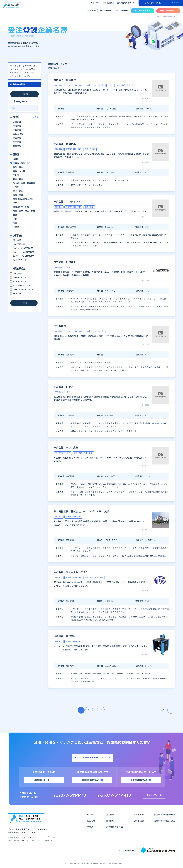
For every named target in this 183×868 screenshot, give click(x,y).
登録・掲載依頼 (167, 11)
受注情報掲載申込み (139, 781)
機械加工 (16, 159)
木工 (14, 223)
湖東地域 (16, 138)
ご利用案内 (91, 11)
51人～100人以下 (20, 286)
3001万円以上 (18, 260)
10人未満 (16, 274)
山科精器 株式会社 (69, 636)
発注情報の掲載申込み (165, 822)
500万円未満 (18, 244)
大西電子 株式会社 (69, 80)
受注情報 (110, 816)
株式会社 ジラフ (69, 387)
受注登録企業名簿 (143, 11)
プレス (15, 175)
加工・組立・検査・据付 (23, 211)
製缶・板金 (17, 167)
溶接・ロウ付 (18, 171)
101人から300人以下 (22, 290)
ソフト (15, 203)
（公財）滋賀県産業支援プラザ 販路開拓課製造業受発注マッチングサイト (29, 824)
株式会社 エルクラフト (72, 201)
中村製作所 (62, 326)
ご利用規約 (107, 3)
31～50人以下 (19, 282)
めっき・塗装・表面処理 (23, 183)
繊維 (14, 215)
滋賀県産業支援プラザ (126, 3)
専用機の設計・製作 (21, 163)
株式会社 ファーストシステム (77, 572)
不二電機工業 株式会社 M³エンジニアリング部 (92, 511)
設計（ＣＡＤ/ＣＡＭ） (22, 199)
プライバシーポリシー (123, 851)
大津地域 (16, 122)
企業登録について (42, 781)
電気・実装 (17, 195)
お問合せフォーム (155, 796)
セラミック (17, 187)
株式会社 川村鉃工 (69, 262)
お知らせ (94, 3)
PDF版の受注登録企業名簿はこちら (25, 46)
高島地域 (16, 146)
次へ (168, 710)
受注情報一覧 (106, 11)
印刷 (14, 219)
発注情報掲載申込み (91, 781)
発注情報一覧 (122, 11)
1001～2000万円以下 (22, 252)
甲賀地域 (16, 130)
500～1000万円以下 (22, 248)
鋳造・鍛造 (17, 179)
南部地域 (16, 126)
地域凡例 (35, 117)
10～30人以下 (18, 278)
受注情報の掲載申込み (165, 816)
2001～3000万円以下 (22, 256)
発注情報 (110, 822)
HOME (157, 17)
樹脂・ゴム (17, 191)
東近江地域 (17, 134)
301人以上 (17, 294)
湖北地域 (16, 142)
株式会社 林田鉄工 (69, 144)
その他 (15, 227)
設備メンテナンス (20, 207)
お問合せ (175, 3)
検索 (26, 94)
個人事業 (16, 240)
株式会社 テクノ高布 (71, 447)
